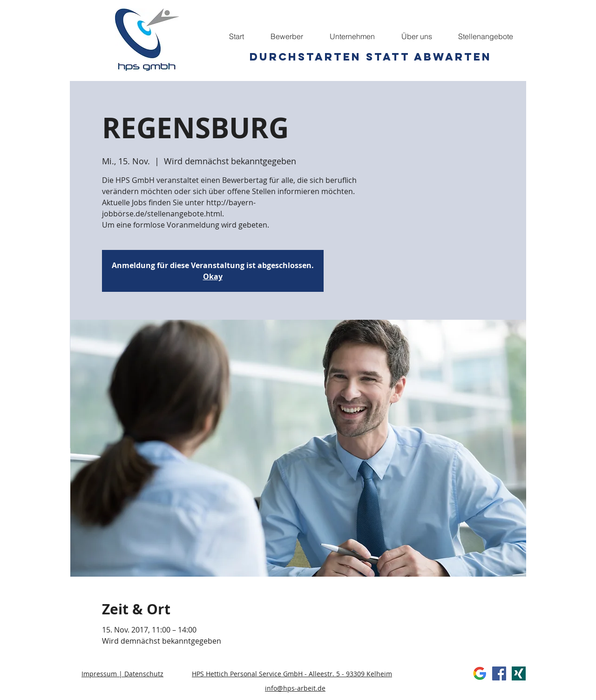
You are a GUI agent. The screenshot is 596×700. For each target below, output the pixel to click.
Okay (213, 276)
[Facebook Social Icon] (499, 673)
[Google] (480, 673)
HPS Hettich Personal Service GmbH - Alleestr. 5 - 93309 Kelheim (292, 674)
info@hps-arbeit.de (295, 688)
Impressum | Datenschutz (122, 674)
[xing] (519, 673)
